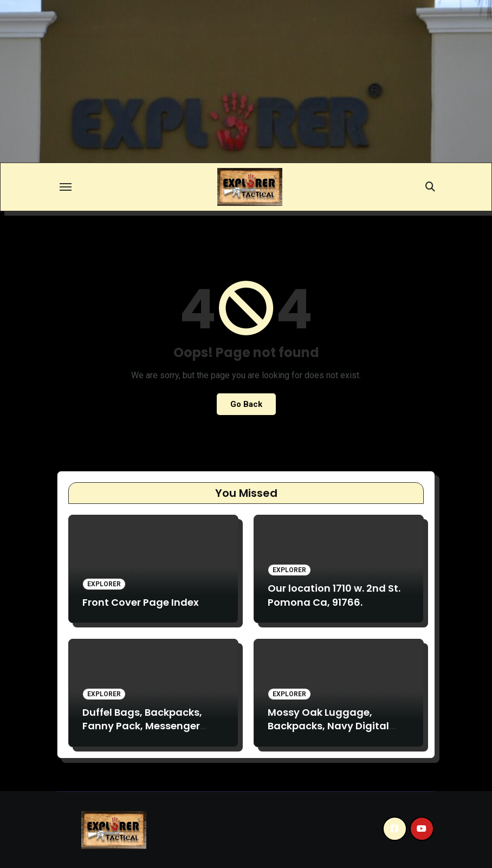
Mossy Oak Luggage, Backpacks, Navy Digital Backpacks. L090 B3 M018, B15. (331, 733)
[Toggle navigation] (66, 187)
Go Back (246, 404)
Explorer (104, 584)
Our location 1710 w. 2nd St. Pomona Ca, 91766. (334, 595)
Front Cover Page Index (141, 602)
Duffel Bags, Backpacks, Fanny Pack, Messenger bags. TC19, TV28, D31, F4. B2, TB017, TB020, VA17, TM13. (153, 733)
